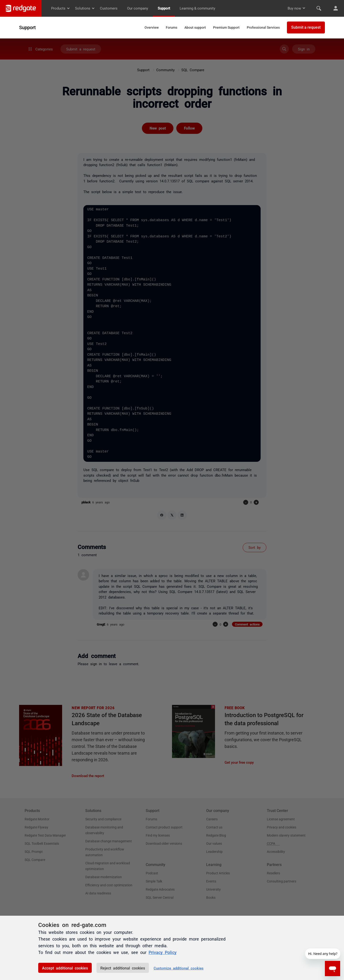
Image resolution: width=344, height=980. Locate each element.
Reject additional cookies (123, 968)
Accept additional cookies (65, 968)
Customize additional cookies (179, 968)
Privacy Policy (163, 952)
